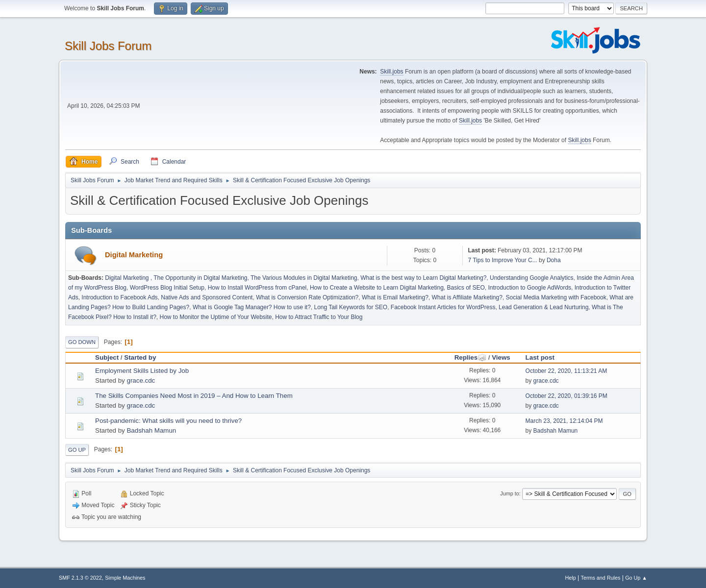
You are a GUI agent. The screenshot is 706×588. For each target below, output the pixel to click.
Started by (140, 357)
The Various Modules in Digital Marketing (304, 278)
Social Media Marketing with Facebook (556, 297)
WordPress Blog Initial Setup (167, 288)
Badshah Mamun (151, 430)
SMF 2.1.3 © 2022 (80, 578)
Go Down (82, 342)
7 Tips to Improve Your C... (502, 260)
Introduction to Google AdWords (529, 288)
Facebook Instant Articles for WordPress (443, 307)
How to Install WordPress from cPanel (257, 288)
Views (501, 357)
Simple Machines (125, 578)
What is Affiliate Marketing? (467, 297)
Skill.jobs (391, 72)
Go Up (77, 450)
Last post (540, 357)
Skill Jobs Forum (108, 46)
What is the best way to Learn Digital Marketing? (423, 278)
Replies (470, 357)
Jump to (509, 493)
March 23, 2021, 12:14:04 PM (564, 421)
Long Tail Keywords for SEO (351, 307)
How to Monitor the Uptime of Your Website (216, 317)
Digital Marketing (134, 255)
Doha (554, 260)
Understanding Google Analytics (532, 278)
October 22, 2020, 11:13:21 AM (567, 371)
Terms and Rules (601, 578)
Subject (107, 357)
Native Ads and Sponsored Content (207, 297)
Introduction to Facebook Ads (119, 297)
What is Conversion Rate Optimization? (307, 297)
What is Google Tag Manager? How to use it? (252, 307)
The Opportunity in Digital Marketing (200, 278)
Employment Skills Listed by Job (142, 371)
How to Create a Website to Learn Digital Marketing (377, 288)
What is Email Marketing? (395, 297)
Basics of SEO (466, 288)
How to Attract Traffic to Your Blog (319, 317)
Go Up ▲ (636, 578)
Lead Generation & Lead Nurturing (543, 307)
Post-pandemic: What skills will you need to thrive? (168, 421)
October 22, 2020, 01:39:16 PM (567, 396)
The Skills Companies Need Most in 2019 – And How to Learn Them (194, 396)
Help (571, 578)
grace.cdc (141, 380)
